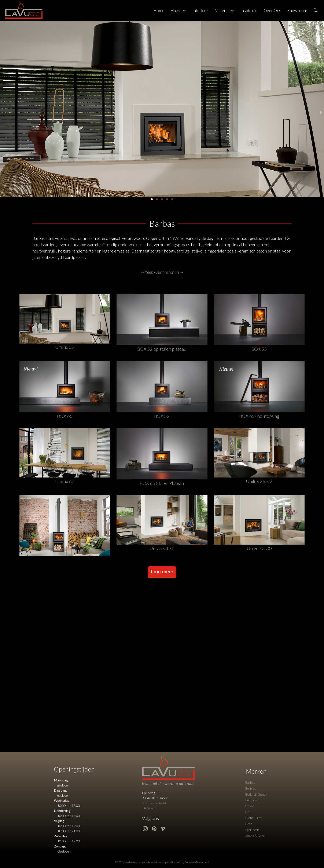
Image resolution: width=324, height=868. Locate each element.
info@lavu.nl (150, 811)
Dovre (249, 811)
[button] (152, 199)
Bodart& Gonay (256, 798)
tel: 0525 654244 (154, 805)
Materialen (224, 10)
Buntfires (251, 805)
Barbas (250, 785)
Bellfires (251, 792)
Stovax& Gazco (256, 843)
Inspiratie (249, 10)
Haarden (178, 10)
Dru (248, 818)
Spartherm (253, 837)
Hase (249, 830)
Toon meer (162, 574)
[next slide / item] (321, 112)
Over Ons (272, 10)
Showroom (297, 10)
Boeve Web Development (197, 865)
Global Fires (253, 824)
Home (159, 10)
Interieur (200, 10)
